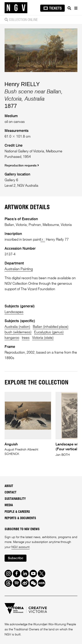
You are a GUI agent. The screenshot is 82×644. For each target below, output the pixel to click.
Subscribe (16, 558)
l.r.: (43, 240)
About (9, 486)
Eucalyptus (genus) (49, 332)
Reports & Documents (20, 518)
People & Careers (17, 512)
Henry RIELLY (22, 84)
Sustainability (15, 499)
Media (9, 505)
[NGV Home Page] (16, 8)
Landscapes (14, 312)
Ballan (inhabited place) (51, 327)
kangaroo (12, 338)
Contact (10, 493)
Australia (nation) (17, 327)
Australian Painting (19, 269)
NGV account (20, 547)
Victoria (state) (43, 338)
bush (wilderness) (18, 332)
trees (26, 338)
